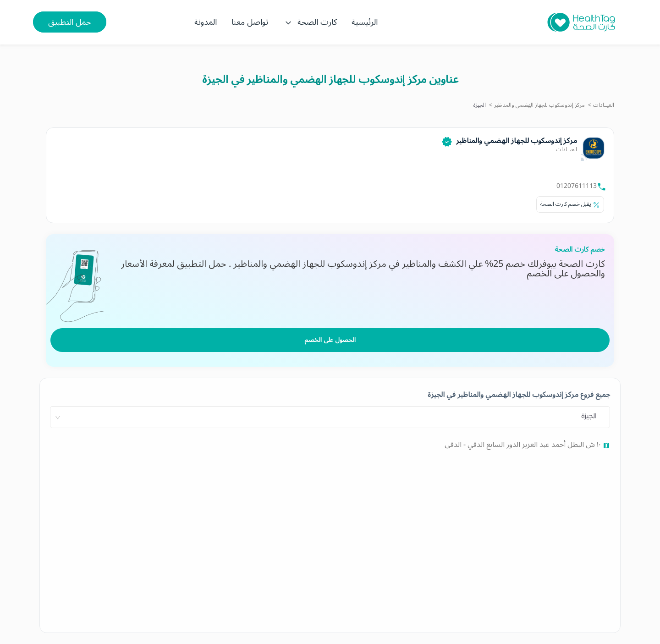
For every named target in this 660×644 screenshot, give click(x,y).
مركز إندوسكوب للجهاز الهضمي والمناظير (539, 105)
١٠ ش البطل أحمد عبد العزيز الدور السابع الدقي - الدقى (524, 445)
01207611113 (577, 186)
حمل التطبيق (70, 22)
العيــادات (604, 105)
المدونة (206, 22)
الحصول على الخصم (330, 340)
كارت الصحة (310, 22)
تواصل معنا (250, 22)
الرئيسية (365, 22)
